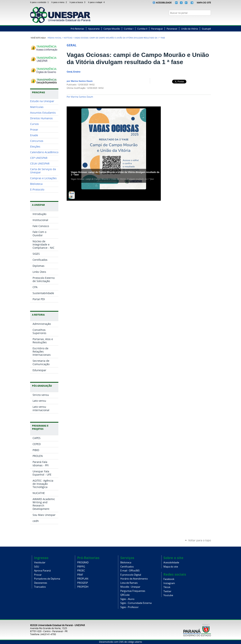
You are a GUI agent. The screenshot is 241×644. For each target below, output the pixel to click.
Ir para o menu (60, 2)
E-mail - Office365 (130, 571)
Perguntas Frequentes (133, 591)
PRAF (80, 575)
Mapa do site (171, 567)
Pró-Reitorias (77, 29)
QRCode (125, 595)
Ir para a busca (78, 2)
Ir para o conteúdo (40, 2)
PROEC (81, 571)
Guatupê (206, 29)
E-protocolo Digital (131, 575)
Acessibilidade (164, 3)
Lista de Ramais (129, 583)
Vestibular (40, 563)
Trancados (40, 587)
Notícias (68, 38)
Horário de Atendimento (134, 579)
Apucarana (94, 29)
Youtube (168, 595)
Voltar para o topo (200, 540)
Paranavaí (172, 29)
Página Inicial (55, 38)
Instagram (204, 20)
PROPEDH (83, 587)
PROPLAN (83, 579)
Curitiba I (129, 29)
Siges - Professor (129, 607)
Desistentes (41, 583)
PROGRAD (83, 563)
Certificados (127, 567)
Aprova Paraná (42, 571)
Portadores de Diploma (47, 579)
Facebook (195, 20)
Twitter (200, 20)
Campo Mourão (112, 29)
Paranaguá (157, 29)
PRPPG (81, 567)
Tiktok (167, 587)
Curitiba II (142, 29)
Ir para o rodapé (97, 2)
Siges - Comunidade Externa (136, 603)
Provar (38, 575)
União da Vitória (190, 29)
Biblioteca (126, 563)
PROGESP (83, 583)
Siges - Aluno (127, 599)
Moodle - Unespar (130, 587)
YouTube (209, 20)
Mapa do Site (204, 3)
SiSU (37, 567)
